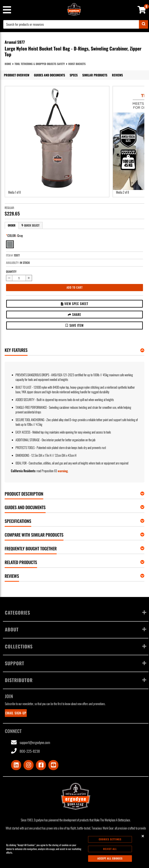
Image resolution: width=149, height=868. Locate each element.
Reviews (117, 75)
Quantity (11, 272)
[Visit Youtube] (53, 765)
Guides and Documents (49, 75)
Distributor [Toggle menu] (76, 680)
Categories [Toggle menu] (76, 612)
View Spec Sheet (75, 304)
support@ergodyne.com (31, 743)
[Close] (143, 836)
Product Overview (17, 75)
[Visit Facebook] (41, 765)
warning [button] (63, 471)
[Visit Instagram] (29, 765)
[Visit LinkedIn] (16, 765)
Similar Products (95, 75)
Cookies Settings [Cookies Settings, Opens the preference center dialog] (110, 839)
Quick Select (30, 225)
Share (74, 315)
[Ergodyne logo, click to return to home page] (76, 796)
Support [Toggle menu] (76, 663)
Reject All (110, 849)
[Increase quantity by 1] (29, 278)
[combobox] (76, 24)
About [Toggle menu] (76, 629)
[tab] (12, 225)
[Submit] (143, 24)
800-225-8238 (25, 751)
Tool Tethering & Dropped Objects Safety (40, 64)
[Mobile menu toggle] (7, 10)
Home (8, 64)
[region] (74, 849)
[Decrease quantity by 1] (9, 278)
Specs (74, 75)
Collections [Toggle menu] (76, 646)
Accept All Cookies (110, 858)
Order (12, 225)
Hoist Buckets (77, 64)
